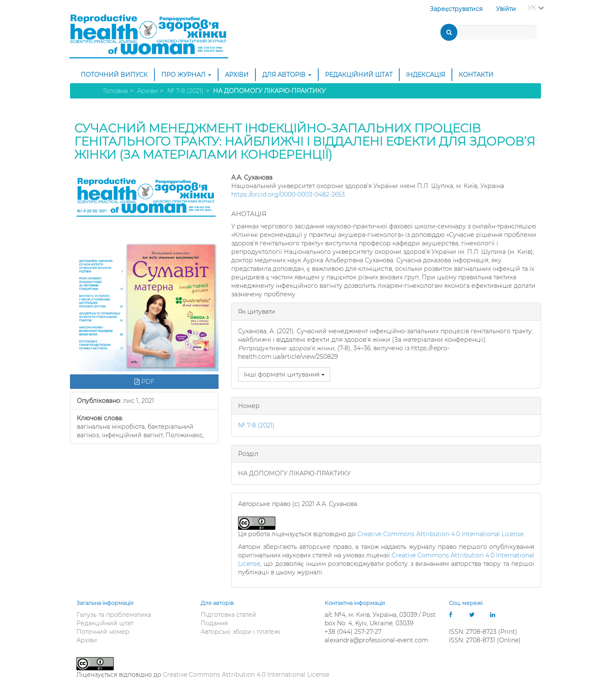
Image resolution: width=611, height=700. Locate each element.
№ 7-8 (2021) (185, 91)
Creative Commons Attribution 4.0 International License (440, 534)
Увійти (506, 9)
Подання (214, 623)
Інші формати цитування (284, 374)
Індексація (426, 75)
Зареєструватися (456, 9)
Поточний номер (103, 632)
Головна (115, 91)
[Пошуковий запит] (490, 32)
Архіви (237, 75)
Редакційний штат (359, 75)
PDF (144, 382)
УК (538, 7)
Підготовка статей (228, 615)
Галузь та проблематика (114, 615)
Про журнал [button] (186, 75)
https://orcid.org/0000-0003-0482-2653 (288, 194)
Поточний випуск (114, 75)
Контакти (476, 75)
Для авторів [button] (287, 75)
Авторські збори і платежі (241, 632)
